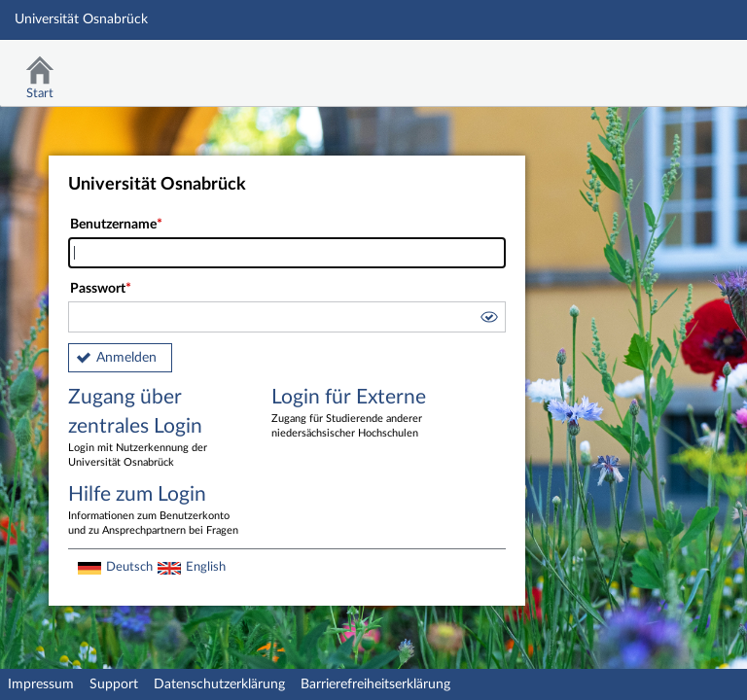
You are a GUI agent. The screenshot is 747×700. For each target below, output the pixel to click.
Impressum (41, 684)
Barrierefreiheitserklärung (375, 684)
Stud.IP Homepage (672, 66)
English (206, 567)
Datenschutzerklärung (219, 684)
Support (114, 684)
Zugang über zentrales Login (156, 429)
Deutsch (129, 567)
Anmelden (126, 358)
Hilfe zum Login (156, 511)
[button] (488, 320)
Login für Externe (359, 414)
